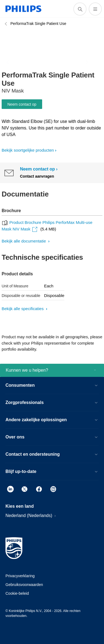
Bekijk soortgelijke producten (28, 150)
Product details (17, 274)
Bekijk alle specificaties (23, 309)
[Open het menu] (95, 9)
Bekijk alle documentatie (24, 241)
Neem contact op (22, 104)
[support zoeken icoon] (80, 9)
